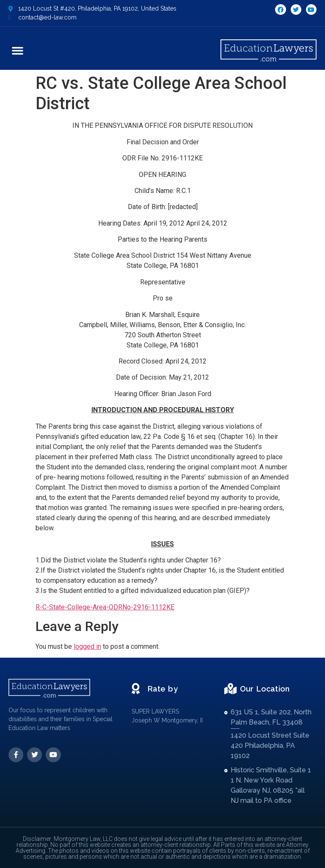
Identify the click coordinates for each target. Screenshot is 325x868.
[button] (18, 50)
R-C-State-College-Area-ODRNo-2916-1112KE (105, 607)
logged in (87, 646)
